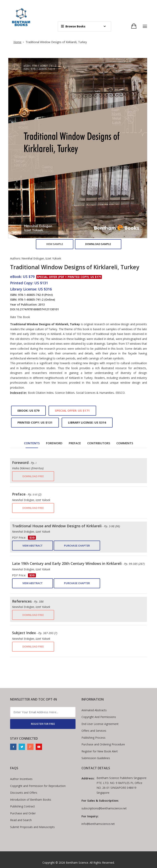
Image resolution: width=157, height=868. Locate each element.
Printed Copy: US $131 (35, 422)
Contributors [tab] (99, 443)
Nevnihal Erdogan (33, 258)
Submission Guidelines (96, 758)
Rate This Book (20, 317)
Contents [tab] (32, 443)
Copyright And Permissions (99, 717)
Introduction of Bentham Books (31, 800)
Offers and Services (94, 731)
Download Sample (98, 244)
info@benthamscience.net (98, 824)
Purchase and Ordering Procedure (103, 744)
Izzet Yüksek (53, 258)
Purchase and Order (23, 813)
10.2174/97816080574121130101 (37, 309)
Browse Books (73, 26)
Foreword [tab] (54, 443)
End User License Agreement (100, 724)
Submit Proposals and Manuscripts (32, 827)
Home (17, 42)
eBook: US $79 (28, 410)
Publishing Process (93, 738)
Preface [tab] (75, 443)
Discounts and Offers (24, 793)
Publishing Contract (22, 806)
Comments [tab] (125, 443)
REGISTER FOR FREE (43, 724)
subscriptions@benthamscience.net (104, 808)
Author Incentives (21, 779)
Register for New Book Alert (100, 751)
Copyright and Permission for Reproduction (38, 786)
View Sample (55, 244)
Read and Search (21, 820)
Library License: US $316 (87, 422)
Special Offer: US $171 (72, 410)
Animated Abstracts (94, 710)
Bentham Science (77, 863)
